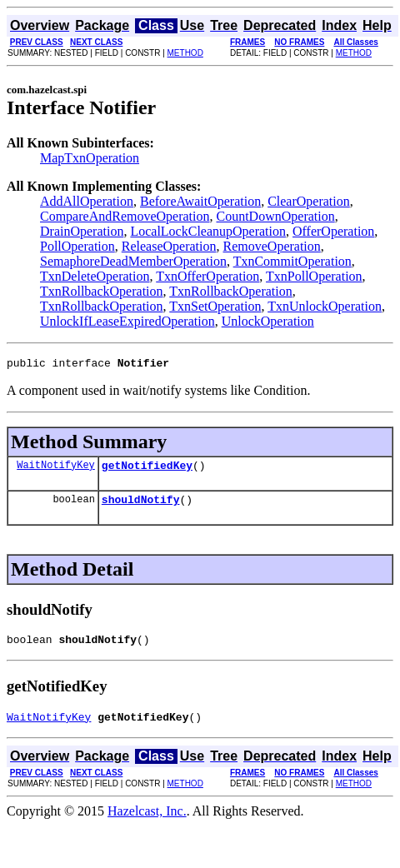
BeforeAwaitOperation (200, 201)
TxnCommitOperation (292, 261)
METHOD (185, 53)
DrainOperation (82, 231)
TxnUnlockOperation (325, 306)
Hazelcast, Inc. (147, 823)
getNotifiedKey (147, 470)
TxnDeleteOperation (95, 276)
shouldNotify (141, 506)
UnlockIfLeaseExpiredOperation (127, 321)
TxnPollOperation (314, 276)
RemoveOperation (272, 246)
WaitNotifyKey (56, 469)
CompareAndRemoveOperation (125, 216)
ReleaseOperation (169, 246)
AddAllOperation (87, 201)
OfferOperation (333, 231)
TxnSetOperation (215, 306)
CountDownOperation (276, 216)
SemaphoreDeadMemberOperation (133, 261)
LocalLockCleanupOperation (208, 231)
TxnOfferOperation (207, 276)
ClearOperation (309, 201)
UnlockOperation (268, 321)
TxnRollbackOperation (102, 291)
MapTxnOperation (90, 158)
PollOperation (77, 246)
